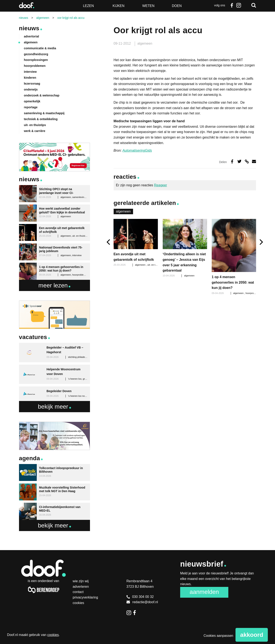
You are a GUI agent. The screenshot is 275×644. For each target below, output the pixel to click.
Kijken (118, 6)
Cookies (78, 603)
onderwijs (31, 89)
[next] (261, 242)
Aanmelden (204, 592)
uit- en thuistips (155, 265)
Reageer (160, 185)
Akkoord (252, 635)
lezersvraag (32, 84)
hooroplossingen (36, 60)
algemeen (145, 43)
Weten (148, 6)
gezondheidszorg (36, 54)
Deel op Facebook (232, 161)
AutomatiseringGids (137, 150)
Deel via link (247, 161)
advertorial (31, 36)
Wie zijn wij (81, 581)
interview (30, 72)
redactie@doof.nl (142, 602)
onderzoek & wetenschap (42, 95)
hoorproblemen (254, 293)
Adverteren (81, 587)
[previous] (109, 242)
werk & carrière (35, 131)
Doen (177, 6)
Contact (78, 592)
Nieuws (29, 28)
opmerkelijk (32, 101)
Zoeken (254, 5)
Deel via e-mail (254, 161)
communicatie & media (40, 48)
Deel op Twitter (239, 161)
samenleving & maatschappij (44, 113)
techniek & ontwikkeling (41, 119)
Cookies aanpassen (219, 636)
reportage (31, 107)
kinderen (30, 78)
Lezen (88, 6)
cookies (53, 635)
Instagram (238, 5)
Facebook (232, 5)
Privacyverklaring (85, 597)
